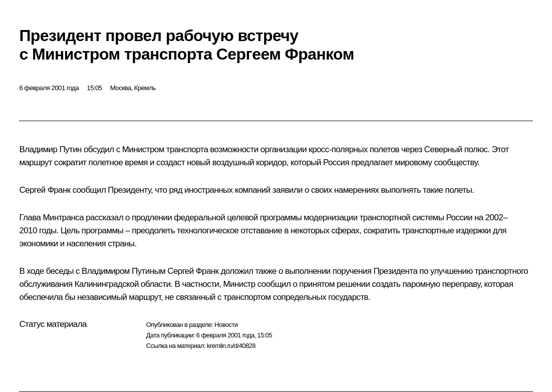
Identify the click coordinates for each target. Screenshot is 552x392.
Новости (226, 325)
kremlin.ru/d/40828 (231, 346)
